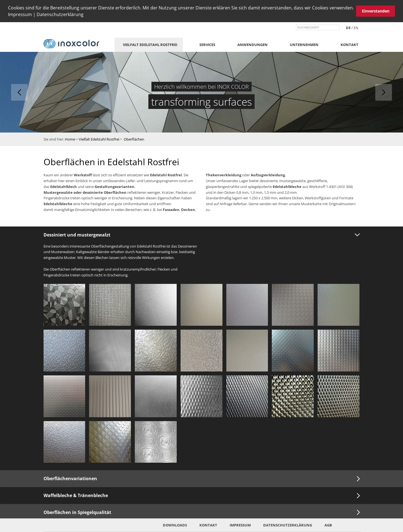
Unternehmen (304, 45)
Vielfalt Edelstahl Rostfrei (150, 45)
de (348, 28)
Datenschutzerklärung (60, 14)
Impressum (20, 14)
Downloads (175, 525)
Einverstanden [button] (376, 11)
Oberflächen (134, 139)
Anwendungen (253, 45)
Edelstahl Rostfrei (166, 175)
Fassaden (171, 210)
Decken (188, 210)
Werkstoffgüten (318, 198)
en (356, 28)
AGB (328, 525)
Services (207, 45)
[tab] (201, 235)
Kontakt (349, 45)
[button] (85, 15)
